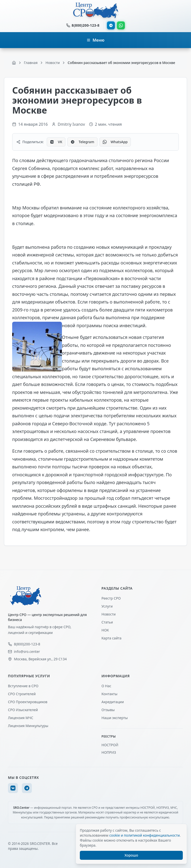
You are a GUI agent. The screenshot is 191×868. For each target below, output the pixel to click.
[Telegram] (27, 788)
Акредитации (113, 702)
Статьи (107, 622)
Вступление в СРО (23, 686)
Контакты (109, 694)
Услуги (107, 606)
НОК (105, 630)
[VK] (13, 788)
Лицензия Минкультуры (28, 726)
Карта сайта (111, 638)
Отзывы (108, 710)
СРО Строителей (22, 694)
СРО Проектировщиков (28, 702)
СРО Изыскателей (23, 710)
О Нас (106, 686)
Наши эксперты (115, 718)
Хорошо (131, 855)
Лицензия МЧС (21, 718)
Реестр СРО (111, 598)
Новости (109, 614)
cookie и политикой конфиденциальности (144, 835)
